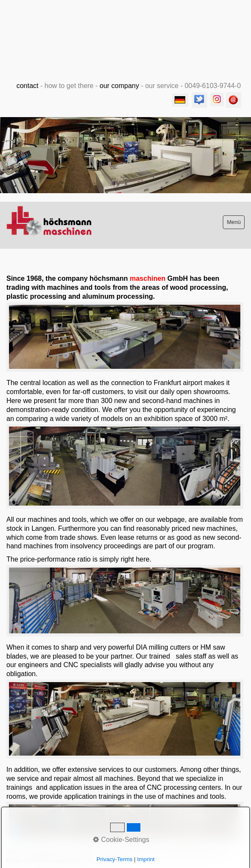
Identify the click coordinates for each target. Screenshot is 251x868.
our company (119, 86)
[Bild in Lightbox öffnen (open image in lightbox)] (125, 337)
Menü (234, 222)
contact (27, 86)
